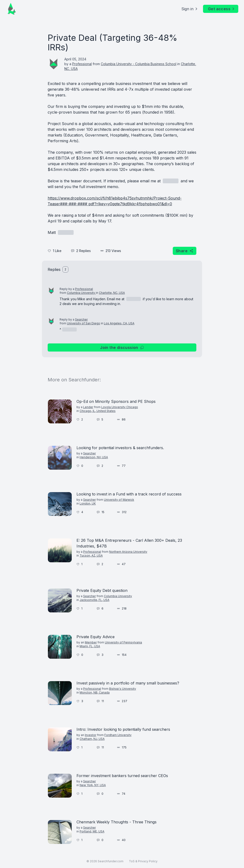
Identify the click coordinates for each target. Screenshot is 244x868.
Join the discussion (122, 347)
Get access (222, 9)
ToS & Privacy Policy (143, 861)
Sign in (190, 9)
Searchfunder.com (111, 861)
